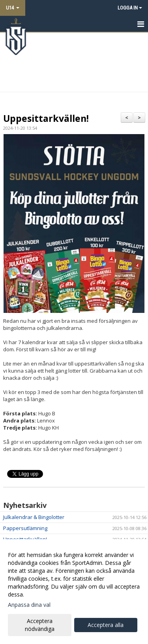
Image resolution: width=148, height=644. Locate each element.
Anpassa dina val (29, 605)
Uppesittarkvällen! (46, 118)
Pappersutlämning (25, 528)
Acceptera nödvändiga (40, 625)
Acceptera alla (106, 625)
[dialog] (74, 592)
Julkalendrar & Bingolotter (34, 517)
